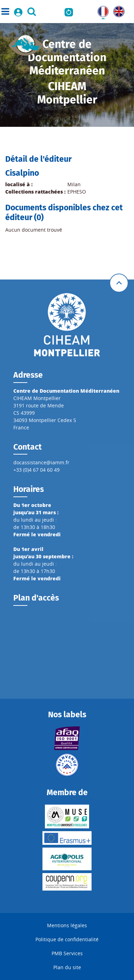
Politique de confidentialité (67, 939)
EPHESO (77, 192)
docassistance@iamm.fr (41, 462)
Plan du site (67, 967)
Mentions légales (67, 925)
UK (117, 10)
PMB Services (67, 953)
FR (100, 10)
